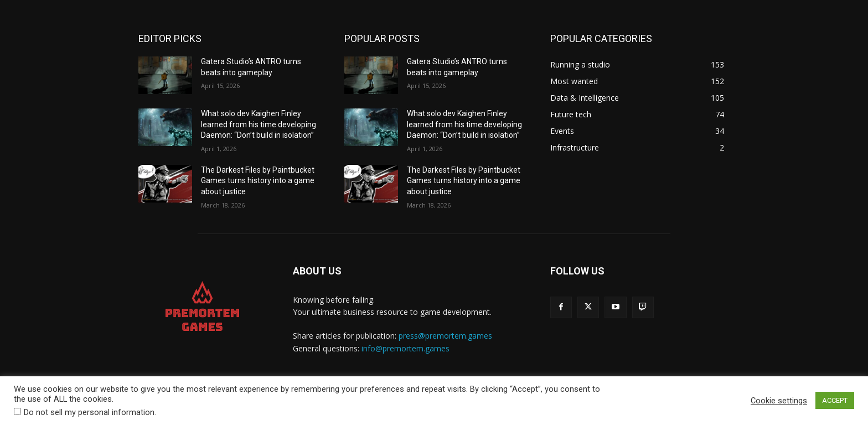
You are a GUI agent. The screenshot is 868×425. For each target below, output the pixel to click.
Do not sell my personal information (89, 412)
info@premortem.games (405, 348)
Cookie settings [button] (779, 401)
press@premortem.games (445, 336)
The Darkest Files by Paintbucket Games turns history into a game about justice (258, 181)
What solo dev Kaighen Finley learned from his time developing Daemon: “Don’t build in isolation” (259, 124)
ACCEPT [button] (835, 400)
